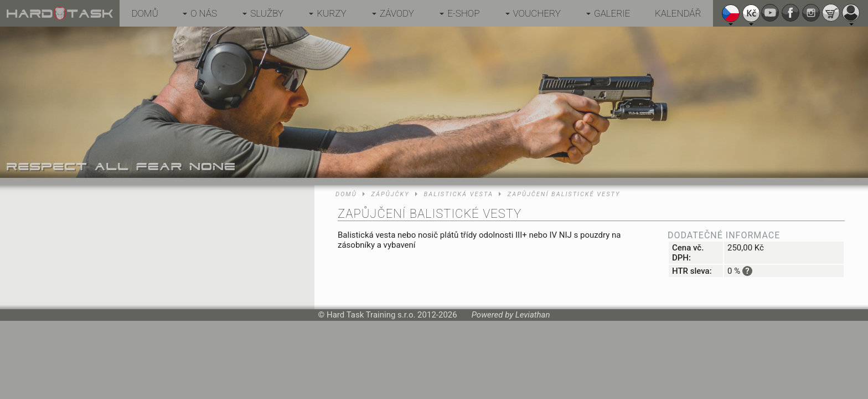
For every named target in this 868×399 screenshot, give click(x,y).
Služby (267, 13)
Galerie (612, 13)
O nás (204, 13)
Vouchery (537, 13)
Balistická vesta (459, 194)
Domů (144, 13)
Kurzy (332, 13)
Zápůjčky (391, 194)
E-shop (463, 13)
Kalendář (678, 13)
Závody (397, 13)
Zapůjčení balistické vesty (564, 194)
